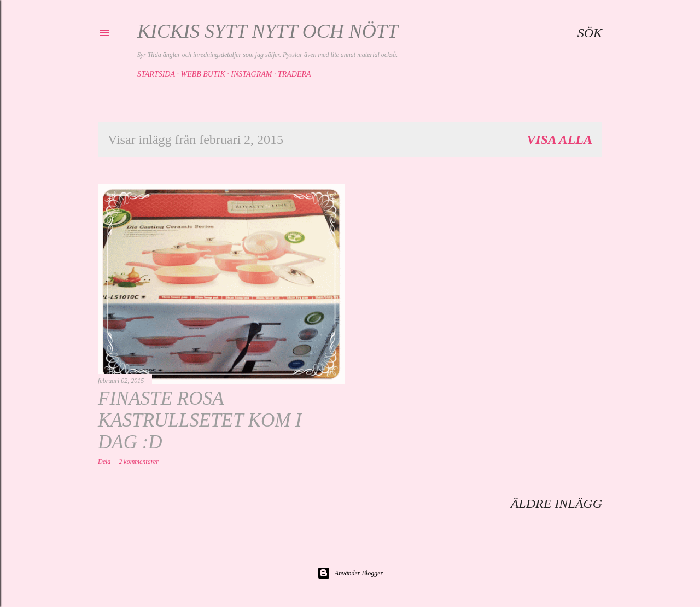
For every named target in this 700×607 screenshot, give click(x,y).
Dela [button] (104, 462)
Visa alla (559, 139)
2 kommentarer (139, 462)
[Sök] (590, 33)
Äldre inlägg (556, 504)
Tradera (294, 74)
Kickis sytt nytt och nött (268, 31)
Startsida (156, 74)
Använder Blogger (350, 573)
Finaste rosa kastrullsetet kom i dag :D (200, 420)
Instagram (251, 74)
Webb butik (203, 74)
